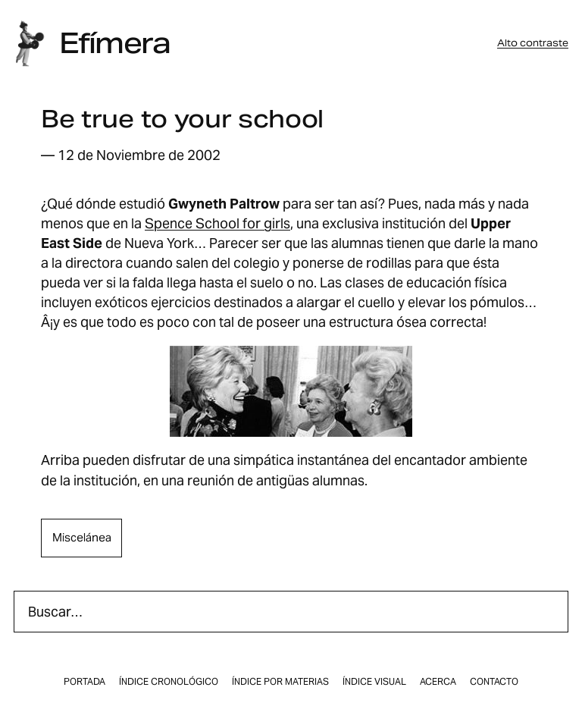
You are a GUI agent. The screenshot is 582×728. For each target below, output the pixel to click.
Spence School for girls (217, 223)
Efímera (114, 43)
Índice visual (374, 682)
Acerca (438, 682)
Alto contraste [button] (533, 43)
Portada (84, 682)
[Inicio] (30, 44)
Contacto (494, 682)
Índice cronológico (169, 682)
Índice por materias (280, 682)
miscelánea (82, 537)
